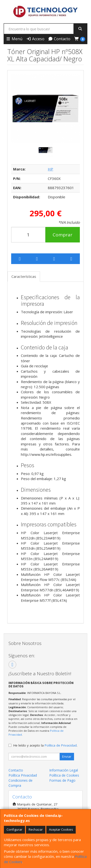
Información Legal (64, 770)
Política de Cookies (64, 775)
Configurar (14, 829)
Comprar (62, 235)
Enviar (67, 756)
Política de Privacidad (61, 745)
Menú (14, 39)
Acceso (35, 39)
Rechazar (36, 829)
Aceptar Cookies (61, 829)
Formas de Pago (62, 780)
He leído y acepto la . (45, 745)
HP (50, 169)
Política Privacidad (23, 775)
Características (24, 276)
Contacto (59, 39)
